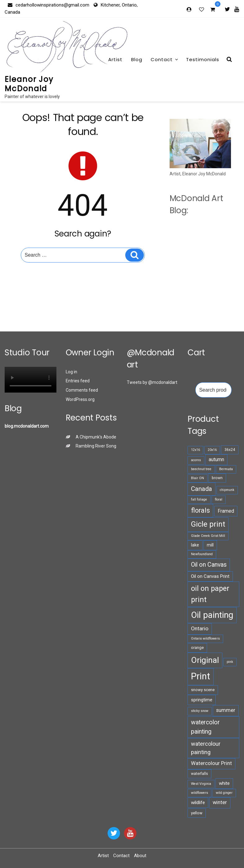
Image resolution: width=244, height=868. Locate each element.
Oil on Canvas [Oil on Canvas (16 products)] (209, 565)
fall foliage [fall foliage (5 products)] (199, 499)
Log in (71, 372)
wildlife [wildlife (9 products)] (198, 803)
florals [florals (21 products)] (200, 510)
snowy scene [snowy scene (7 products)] (203, 690)
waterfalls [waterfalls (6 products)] (200, 774)
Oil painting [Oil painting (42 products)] (212, 615)
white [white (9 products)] (224, 783)
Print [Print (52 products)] (201, 676)
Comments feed (82, 390)
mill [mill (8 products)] (210, 545)
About (140, 856)
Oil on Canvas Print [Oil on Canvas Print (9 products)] (210, 576)
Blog (137, 59)
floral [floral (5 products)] (219, 499)
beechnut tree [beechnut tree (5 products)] (201, 469)
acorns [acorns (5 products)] (196, 460)
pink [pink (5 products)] (230, 662)
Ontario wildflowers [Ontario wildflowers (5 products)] (205, 639)
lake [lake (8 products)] (195, 545)
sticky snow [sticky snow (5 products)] (200, 711)
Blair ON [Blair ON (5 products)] (197, 478)
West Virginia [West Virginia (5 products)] (201, 784)
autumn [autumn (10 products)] (216, 459)
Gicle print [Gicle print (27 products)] (208, 524)
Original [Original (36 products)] (205, 660)
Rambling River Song (96, 446)
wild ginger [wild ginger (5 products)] (224, 793)
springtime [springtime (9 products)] (202, 700)
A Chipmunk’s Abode (96, 437)
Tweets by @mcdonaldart (152, 382)
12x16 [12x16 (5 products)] (195, 450)
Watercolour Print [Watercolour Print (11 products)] (211, 763)
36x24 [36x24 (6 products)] (230, 450)
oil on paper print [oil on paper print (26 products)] (210, 594)
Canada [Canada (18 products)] (202, 489)
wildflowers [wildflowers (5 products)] (200, 793)
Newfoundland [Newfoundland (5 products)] (202, 554)
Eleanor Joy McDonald (29, 84)
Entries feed (78, 381)
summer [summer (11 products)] (226, 710)
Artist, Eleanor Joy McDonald (198, 174)
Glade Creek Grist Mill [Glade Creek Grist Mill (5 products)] (208, 536)
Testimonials (203, 59)
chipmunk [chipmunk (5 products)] (227, 490)
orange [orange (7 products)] (197, 648)
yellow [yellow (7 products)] (197, 813)
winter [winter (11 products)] (220, 802)
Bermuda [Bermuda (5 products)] (226, 469)
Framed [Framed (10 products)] (226, 511)
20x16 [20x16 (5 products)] (212, 450)
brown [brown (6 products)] (217, 478)
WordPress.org (80, 399)
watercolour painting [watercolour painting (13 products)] (206, 748)
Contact (165, 59)
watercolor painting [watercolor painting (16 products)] (205, 727)
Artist (115, 59)
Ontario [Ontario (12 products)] (200, 628)
